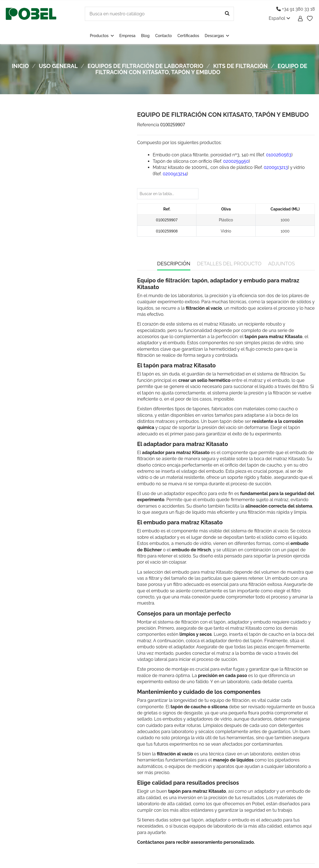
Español (280, 18)
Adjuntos (282, 264)
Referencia (148, 125)
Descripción (174, 264)
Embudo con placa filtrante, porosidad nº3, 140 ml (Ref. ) (223, 155)
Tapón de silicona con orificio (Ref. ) (201, 161)
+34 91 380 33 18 (296, 9)
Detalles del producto (229, 264)
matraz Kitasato (220, 324)
